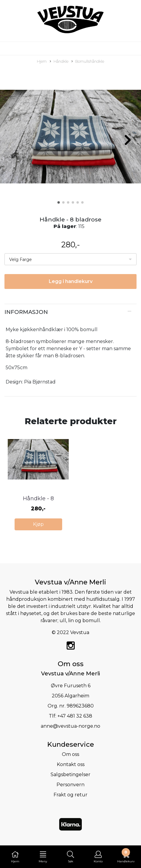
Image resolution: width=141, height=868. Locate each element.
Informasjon (26, 312)
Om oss (70, 754)
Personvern (70, 785)
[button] (59, 202)
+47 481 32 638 (75, 716)
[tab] (70, 312)
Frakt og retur (70, 795)
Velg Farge (21, 260)
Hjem (42, 61)
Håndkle (59, 62)
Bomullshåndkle (88, 62)
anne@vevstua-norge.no (70, 726)
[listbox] (70, 259)
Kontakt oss (71, 764)
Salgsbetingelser (70, 775)
